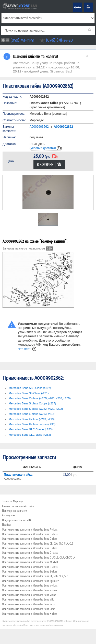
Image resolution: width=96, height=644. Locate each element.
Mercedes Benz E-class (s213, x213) (32, 419)
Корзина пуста (84, 3)
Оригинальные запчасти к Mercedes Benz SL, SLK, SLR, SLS (35, 576)
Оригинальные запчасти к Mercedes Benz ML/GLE (30, 562)
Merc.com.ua (1, 3)
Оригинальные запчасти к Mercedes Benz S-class (30, 572)
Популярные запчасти (15, 511)
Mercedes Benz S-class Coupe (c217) (32, 403)
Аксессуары (8, 515)
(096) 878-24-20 (59, 40)
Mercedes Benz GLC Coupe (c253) (31, 429)
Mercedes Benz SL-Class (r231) (29, 393)
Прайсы (6, 525)
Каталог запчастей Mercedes (18, 506)
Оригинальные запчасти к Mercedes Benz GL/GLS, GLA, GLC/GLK (39, 558)
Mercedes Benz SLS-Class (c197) (30, 388)
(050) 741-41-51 (22, 40)
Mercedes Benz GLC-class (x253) (30, 435)
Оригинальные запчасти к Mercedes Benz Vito (28, 599)
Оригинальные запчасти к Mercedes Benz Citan (29, 609)
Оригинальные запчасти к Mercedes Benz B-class (30, 534)
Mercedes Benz (74, 3)
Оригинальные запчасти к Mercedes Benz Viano (29, 595)
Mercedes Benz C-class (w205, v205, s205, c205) (40, 398)
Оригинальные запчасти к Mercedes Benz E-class (30, 548)
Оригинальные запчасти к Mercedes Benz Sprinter (30, 581)
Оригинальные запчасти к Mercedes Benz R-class (30, 567)
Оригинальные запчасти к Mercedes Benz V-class (30, 586)
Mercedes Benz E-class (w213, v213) (32, 414)
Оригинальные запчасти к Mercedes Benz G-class (30, 553)
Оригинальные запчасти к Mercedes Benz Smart (29, 604)
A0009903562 (39, 127)
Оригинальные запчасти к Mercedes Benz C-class (30, 539)
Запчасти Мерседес (13, 501)
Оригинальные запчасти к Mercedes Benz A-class (30, 530)
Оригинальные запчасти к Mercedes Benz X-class (30, 614)
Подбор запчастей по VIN (16, 520)
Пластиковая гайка (18, 475)
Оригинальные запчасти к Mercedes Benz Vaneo (29, 590)
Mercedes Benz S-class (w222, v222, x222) (36, 409)
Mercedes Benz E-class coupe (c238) (32, 424)
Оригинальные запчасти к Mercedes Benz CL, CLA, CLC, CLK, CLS (38, 544)
